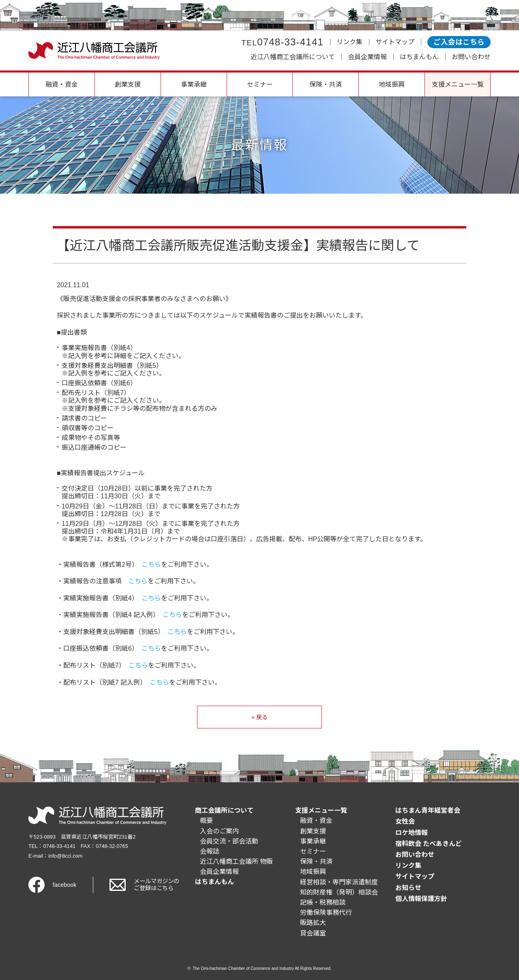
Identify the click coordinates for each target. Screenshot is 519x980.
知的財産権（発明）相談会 (339, 892)
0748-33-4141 (282, 42)
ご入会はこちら (459, 42)
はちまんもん (419, 57)
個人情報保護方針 (421, 899)
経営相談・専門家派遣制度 (339, 882)
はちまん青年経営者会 (428, 810)
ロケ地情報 (412, 833)
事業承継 (194, 84)
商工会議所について (224, 810)
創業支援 (128, 84)
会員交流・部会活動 (229, 841)
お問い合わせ (471, 57)
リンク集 (350, 42)
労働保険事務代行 (326, 913)
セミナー (260, 84)
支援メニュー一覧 (458, 84)
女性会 (405, 821)
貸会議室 (313, 933)
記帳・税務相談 (323, 902)
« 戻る (259, 717)
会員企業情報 (367, 57)
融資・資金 (62, 84)
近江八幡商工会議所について (293, 57)
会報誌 (210, 851)
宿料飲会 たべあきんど (429, 844)
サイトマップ (395, 42)
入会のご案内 (219, 831)
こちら (151, 565)
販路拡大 (313, 923)
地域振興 (392, 84)
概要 (206, 821)
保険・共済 (326, 84)
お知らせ (408, 888)
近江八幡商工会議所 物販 (236, 862)
